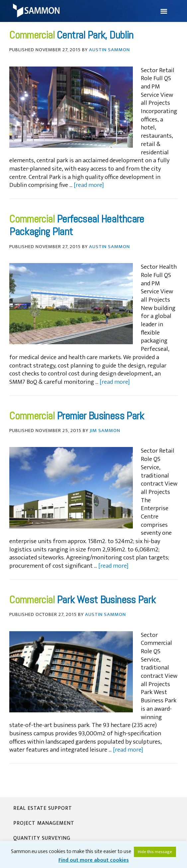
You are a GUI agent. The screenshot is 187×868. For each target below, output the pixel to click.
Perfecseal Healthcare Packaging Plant (77, 225)
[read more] (89, 185)
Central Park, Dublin (95, 35)
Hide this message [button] (155, 852)
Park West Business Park (106, 600)
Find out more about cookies (94, 860)
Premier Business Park (100, 416)
